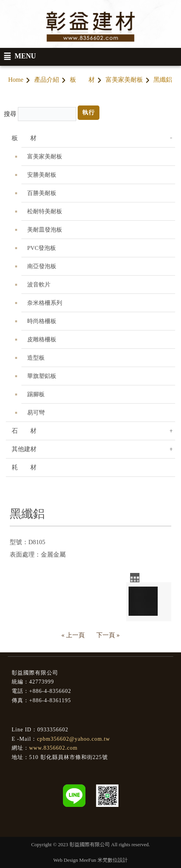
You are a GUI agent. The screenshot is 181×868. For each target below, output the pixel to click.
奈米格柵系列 (45, 303)
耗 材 (24, 467)
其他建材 (24, 449)
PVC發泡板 (42, 248)
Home (16, 80)
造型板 (36, 358)
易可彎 (36, 413)
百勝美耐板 (42, 193)
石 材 (24, 431)
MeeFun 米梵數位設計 (104, 860)
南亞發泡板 (42, 266)
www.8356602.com (53, 748)
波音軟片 (39, 285)
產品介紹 (47, 80)
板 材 (82, 80)
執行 (89, 112)
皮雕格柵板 (42, 339)
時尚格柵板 (42, 321)
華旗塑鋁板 (42, 376)
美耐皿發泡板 (45, 230)
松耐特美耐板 (45, 211)
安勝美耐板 (42, 175)
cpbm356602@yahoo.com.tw (73, 739)
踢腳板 (36, 394)
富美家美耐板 (124, 80)
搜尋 (10, 114)
